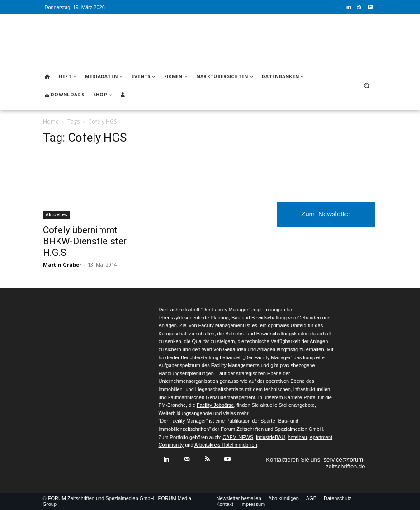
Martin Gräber (62, 265)
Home (51, 122)
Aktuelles (57, 214)
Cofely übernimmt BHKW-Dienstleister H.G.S (85, 241)
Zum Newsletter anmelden (326, 218)
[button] (366, 86)
